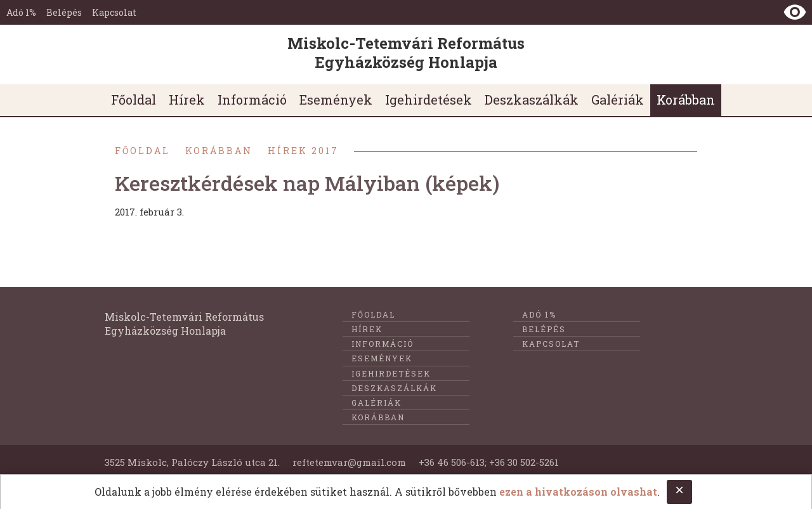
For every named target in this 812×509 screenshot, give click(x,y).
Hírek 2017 (303, 151)
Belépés (64, 12)
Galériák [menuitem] (618, 100)
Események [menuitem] (336, 100)
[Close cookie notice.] (679, 492)
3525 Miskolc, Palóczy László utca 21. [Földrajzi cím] (192, 462)
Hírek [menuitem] (187, 100)
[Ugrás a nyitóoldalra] (406, 55)
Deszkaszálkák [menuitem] (532, 100)
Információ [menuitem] (252, 100)
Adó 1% (21, 12)
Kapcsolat (114, 12)
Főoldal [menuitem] (134, 100)
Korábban (219, 151)
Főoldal (142, 151)
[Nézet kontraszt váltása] (795, 12)
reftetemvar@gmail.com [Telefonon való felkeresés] (349, 462)
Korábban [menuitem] (686, 100)
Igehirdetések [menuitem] (429, 100)
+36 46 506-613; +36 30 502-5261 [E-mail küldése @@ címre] (489, 462)
